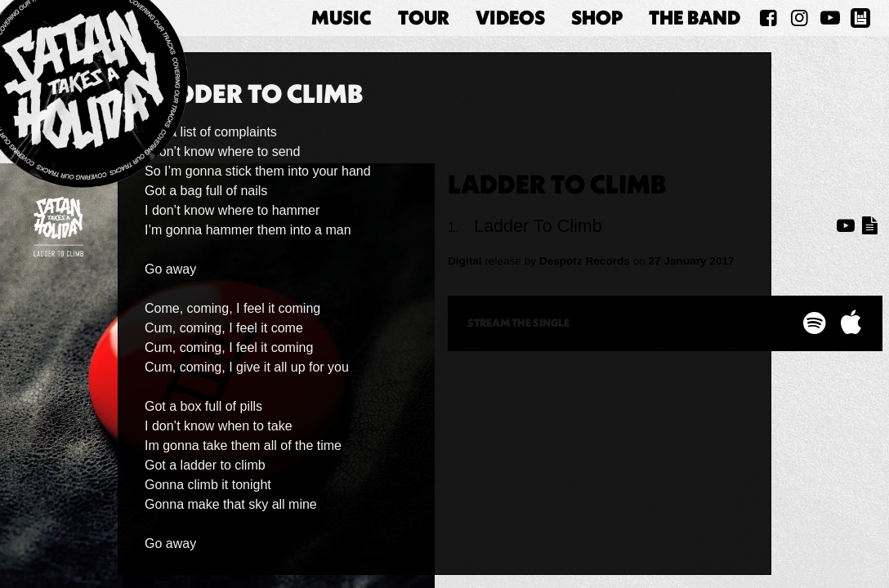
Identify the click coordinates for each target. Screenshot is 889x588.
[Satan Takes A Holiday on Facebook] (769, 18)
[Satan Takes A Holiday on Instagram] (799, 18)
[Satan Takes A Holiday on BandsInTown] (860, 18)
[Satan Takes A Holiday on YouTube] (830, 18)
